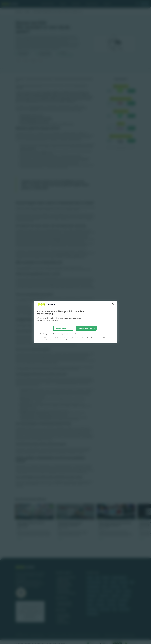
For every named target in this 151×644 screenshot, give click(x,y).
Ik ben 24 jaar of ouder (86, 328)
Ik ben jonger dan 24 (62, 328)
